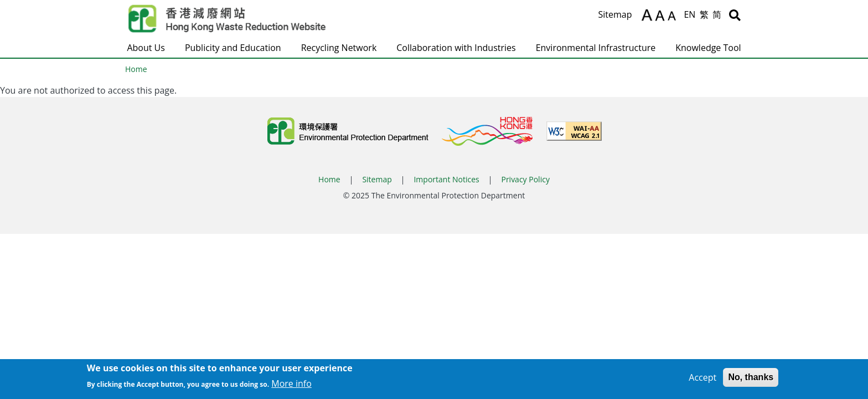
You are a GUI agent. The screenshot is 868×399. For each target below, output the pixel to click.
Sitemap (615, 14)
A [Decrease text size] (673, 17)
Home (136, 69)
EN (689, 14)
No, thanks (751, 380)
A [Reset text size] (661, 16)
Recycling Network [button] (339, 48)
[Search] (735, 15)
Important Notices (446, 179)
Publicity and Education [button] (233, 48)
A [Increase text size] (647, 15)
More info (291, 386)
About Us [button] (146, 48)
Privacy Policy (525, 179)
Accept (702, 380)
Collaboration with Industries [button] (456, 48)
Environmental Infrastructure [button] (596, 48)
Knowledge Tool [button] (708, 48)
